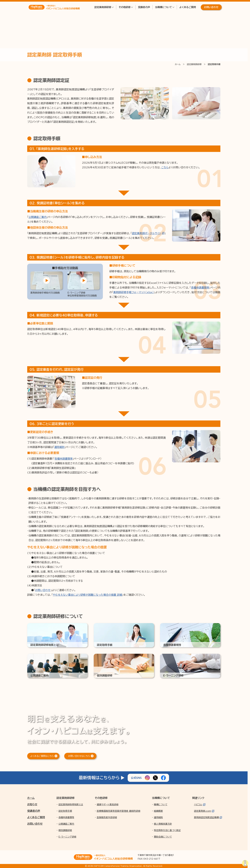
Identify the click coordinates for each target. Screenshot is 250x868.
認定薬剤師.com (203, 811)
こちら (165, 167)
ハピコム (198, 805)
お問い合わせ (211, 7)
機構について (161, 805)
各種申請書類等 (200, 288)
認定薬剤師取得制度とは (71, 805)
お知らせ (32, 804)
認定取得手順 (65, 811)
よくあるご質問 (188, 7)
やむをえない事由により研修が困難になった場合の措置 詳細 (87, 595)
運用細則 (59, 447)
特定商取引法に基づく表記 (167, 830)
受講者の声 (144, 7)
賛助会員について (163, 837)
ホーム (31, 798)
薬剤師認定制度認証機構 (206, 817)
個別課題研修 (65, 830)
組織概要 (158, 811)
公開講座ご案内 (38, 217)
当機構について (163, 7)
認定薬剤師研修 (103, 7)
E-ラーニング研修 (67, 837)
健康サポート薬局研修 (108, 805)
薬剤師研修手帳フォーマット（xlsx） (134, 292)
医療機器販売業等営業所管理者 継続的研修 (119, 811)
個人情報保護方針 (163, 824)
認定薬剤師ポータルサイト (146, 233)
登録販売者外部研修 (107, 817)
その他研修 (125, 7)
